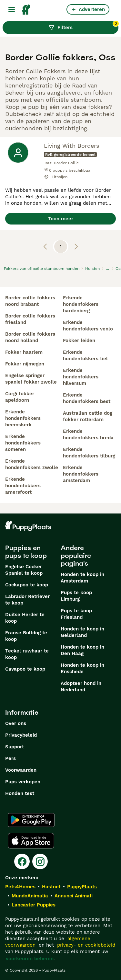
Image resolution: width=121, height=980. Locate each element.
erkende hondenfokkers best (87, 398)
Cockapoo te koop (27, 585)
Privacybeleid (21, 735)
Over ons (16, 723)
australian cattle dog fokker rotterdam (88, 416)
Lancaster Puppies (34, 905)
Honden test (20, 793)
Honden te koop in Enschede (82, 668)
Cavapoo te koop (25, 669)
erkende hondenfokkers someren (23, 443)
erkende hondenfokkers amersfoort (23, 486)
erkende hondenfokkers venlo (88, 326)
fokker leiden (79, 340)
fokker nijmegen (25, 364)
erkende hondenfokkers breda (88, 434)
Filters (83, 26)
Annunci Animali (74, 896)
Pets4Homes (20, 887)
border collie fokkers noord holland (30, 337)
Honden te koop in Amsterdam (82, 578)
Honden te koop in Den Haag (82, 650)
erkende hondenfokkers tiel (85, 355)
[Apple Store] (31, 841)
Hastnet (51, 887)
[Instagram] (40, 861)
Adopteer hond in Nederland (81, 686)
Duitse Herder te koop (25, 618)
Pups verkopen (23, 782)
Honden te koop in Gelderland (82, 632)
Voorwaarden (21, 770)
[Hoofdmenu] (12, 9)
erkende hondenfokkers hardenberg (81, 304)
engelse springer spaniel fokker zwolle (31, 379)
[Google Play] (31, 820)
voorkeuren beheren (30, 959)
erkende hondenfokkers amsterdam (81, 474)
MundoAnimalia (30, 896)
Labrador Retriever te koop (27, 600)
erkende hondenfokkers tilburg (89, 453)
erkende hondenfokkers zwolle (32, 464)
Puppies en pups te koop (26, 552)
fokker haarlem (24, 352)
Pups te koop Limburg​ (76, 596)
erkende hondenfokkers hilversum (81, 377)
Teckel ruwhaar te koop (27, 654)
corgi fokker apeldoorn (20, 397)
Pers (10, 758)
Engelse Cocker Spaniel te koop (24, 570)
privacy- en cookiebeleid (86, 945)
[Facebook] (22, 861)
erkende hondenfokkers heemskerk (23, 418)
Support (15, 747)
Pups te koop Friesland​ (76, 614)
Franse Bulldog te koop (26, 636)
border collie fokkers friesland (30, 319)
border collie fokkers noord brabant (30, 301)
